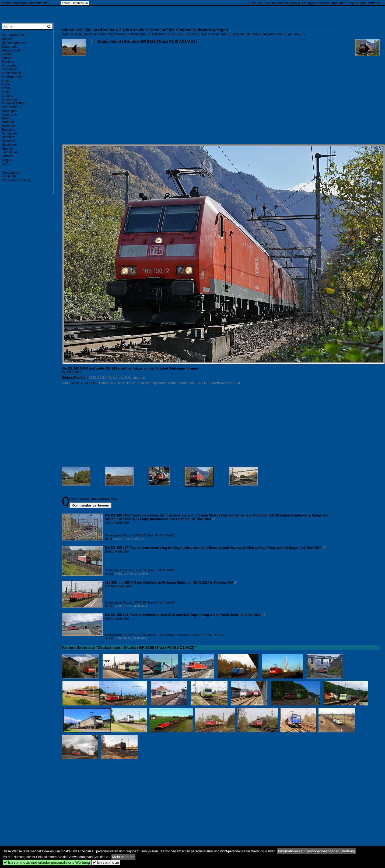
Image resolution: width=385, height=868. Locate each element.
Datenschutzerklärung (16, 180)
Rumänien (9, 126)
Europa (7, 58)
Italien (6, 92)
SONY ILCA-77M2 (84, 383)
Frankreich (10, 69)
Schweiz (8, 137)
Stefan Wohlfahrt (75, 378)
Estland (7, 54)
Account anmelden (332, 3)
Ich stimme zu (106, 862)
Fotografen (10, 66)
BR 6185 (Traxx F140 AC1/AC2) (207, 34)
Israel (6, 88)
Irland (6, 84)
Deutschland (158, 34)
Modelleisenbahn (14, 103)
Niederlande (11, 107)
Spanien (8, 149)
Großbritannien (13, 77)
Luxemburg (10, 99)
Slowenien (9, 145)
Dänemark (9, 47)
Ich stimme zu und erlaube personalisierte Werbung (47, 862)
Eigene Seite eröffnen (364, 3)
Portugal (8, 122)
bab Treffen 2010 (14, 35)
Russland (9, 130)
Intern (6, 81)
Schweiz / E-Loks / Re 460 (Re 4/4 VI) (201, 635)
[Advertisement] (218, 96)
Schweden (9, 133)
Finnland (8, 62)
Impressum (80, 3)
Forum (66, 3)
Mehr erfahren (124, 857)
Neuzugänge (11, 173)
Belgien (7, 39)
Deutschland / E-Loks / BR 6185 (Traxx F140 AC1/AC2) (147, 42)
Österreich (9, 115)
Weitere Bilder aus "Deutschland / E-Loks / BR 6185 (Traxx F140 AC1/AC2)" (129, 647)
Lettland (8, 96)
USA (5, 164)
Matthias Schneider (119, 586)
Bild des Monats (13, 43)
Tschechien (10, 152)
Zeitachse (9, 176)
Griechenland (11, 73)
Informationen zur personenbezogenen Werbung (316, 851)
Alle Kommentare (104, 499)
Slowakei (8, 141)
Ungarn (7, 160)
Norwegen (9, 111)
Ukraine (7, 156)
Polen (6, 118)
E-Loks (176, 34)
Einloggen (309, 3)
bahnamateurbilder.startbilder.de (24, 3)
